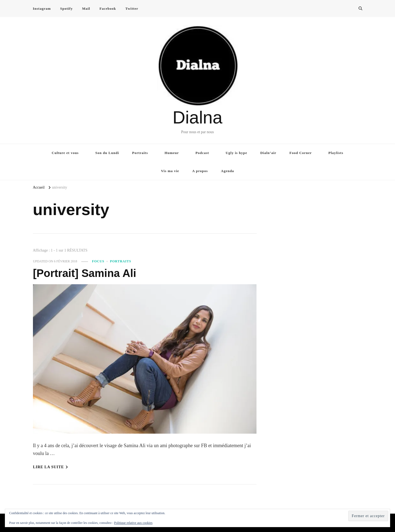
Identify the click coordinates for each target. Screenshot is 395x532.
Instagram (42, 9)
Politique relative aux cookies (133, 523)
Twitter (132, 9)
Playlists (336, 153)
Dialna (197, 117)
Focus (98, 261)
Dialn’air (268, 153)
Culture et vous (65, 153)
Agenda (227, 171)
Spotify (67, 9)
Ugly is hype (237, 153)
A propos (200, 171)
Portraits (140, 153)
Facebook (108, 9)
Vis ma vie (170, 171)
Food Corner (301, 153)
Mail (86, 9)
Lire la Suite (50, 467)
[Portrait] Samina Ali (85, 273)
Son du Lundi (107, 153)
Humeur (172, 153)
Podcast (202, 153)
